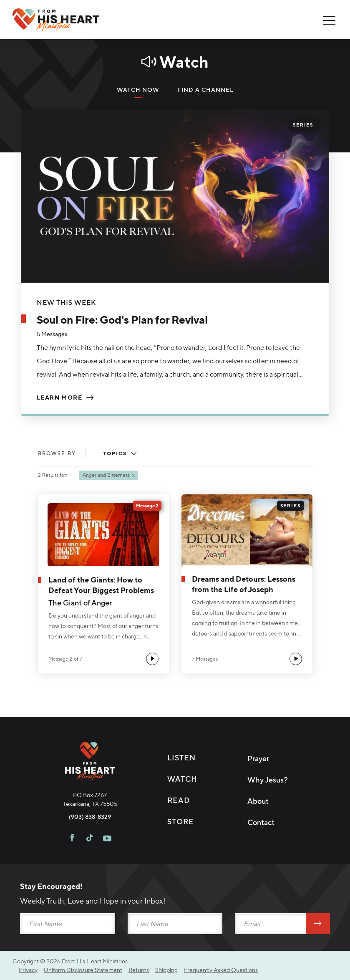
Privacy (28, 970)
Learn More (59, 398)
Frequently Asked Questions (221, 970)
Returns (139, 970)
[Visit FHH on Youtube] (107, 839)
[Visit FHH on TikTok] (89, 839)
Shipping (166, 970)
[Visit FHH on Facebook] (72, 839)
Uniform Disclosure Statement (83, 970)
